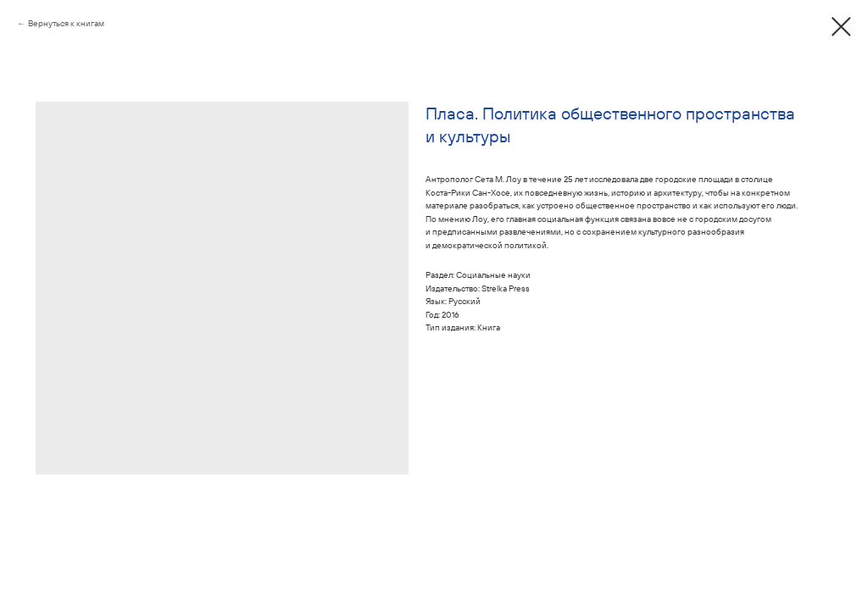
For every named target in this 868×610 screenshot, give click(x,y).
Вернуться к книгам (66, 23)
